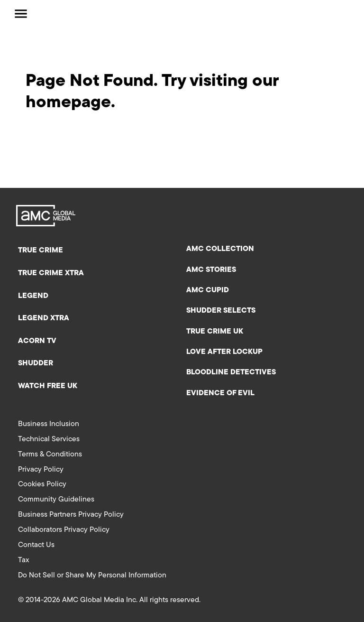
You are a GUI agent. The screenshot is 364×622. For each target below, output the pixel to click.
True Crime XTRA (51, 273)
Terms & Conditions (50, 455)
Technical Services (49, 439)
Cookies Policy (42, 484)
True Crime (41, 251)
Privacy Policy (41, 470)
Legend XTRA (44, 318)
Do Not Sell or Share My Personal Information (92, 576)
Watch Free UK (48, 386)
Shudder (36, 363)
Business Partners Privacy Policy (71, 515)
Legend (33, 296)
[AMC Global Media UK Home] (60, 14)
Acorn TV (37, 341)
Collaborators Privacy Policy (64, 530)
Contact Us (36, 545)
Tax (23, 560)
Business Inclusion (49, 424)
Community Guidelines (56, 500)
